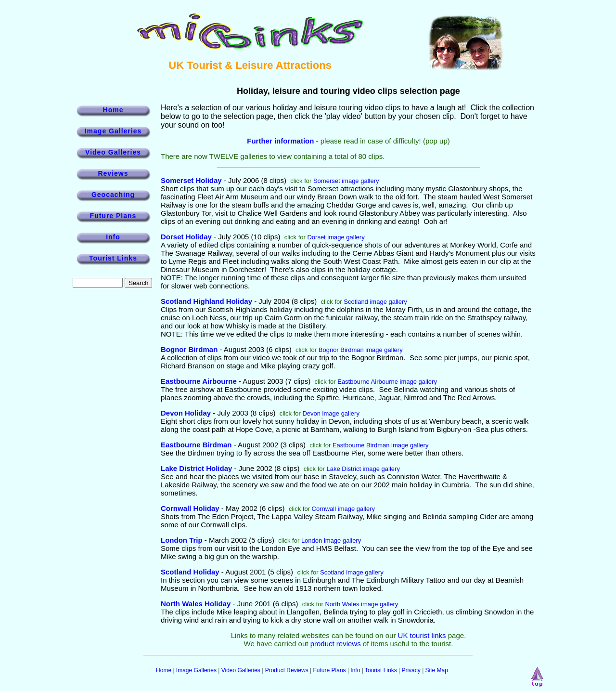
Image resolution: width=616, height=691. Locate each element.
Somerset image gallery (346, 181)
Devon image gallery (331, 413)
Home (113, 110)
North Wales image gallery (361, 604)
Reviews (113, 173)
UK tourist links (422, 635)
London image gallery (331, 541)
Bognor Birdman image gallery (361, 350)
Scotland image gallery (375, 302)
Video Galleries (113, 152)
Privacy (411, 670)
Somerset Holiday (191, 180)
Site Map (437, 670)
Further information (280, 141)
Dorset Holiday (186, 237)
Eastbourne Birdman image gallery (380, 445)
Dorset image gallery (336, 237)
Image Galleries (113, 131)
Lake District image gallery (363, 469)
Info (113, 237)
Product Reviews (287, 670)
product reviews (336, 644)
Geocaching (113, 195)
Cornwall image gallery (344, 509)
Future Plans (113, 216)
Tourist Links (113, 258)
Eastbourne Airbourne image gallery (387, 382)
